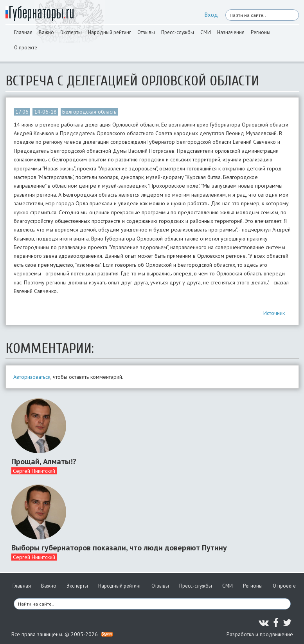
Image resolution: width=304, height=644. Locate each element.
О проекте (26, 48)
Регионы (261, 32)
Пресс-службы (178, 32)
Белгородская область (89, 112)
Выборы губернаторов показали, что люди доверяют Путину (119, 548)
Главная (23, 32)
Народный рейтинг (110, 32)
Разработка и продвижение (260, 634)
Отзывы (146, 32)
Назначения (231, 32)
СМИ (206, 32)
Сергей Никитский (34, 471)
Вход (211, 15)
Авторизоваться (32, 377)
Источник (274, 313)
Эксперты (71, 32)
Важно (46, 32)
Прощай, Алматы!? (44, 461)
